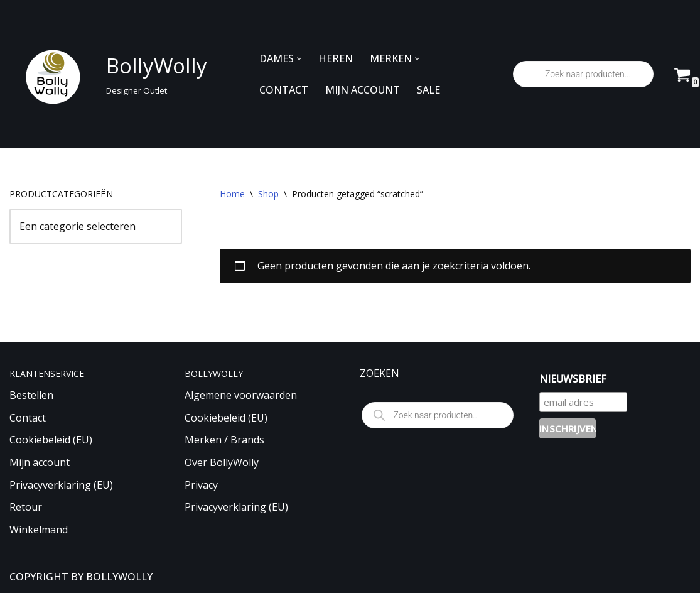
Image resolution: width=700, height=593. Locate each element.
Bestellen (31, 395)
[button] (299, 59)
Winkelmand (39, 530)
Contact (28, 418)
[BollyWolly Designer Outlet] (105, 74)
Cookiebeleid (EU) (51, 440)
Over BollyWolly (222, 462)
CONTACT (284, 90)
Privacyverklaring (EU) (61, 485)
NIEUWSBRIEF (573, 379)
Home (232, 194)
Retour (26, 507)
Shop (268, 194)
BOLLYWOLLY (119, 577)
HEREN (336, 58)
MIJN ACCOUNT (363, 90)
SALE (428, 90)
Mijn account (40, 462)
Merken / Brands (224, 440)
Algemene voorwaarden (241, 395)
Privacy (201, 485)
